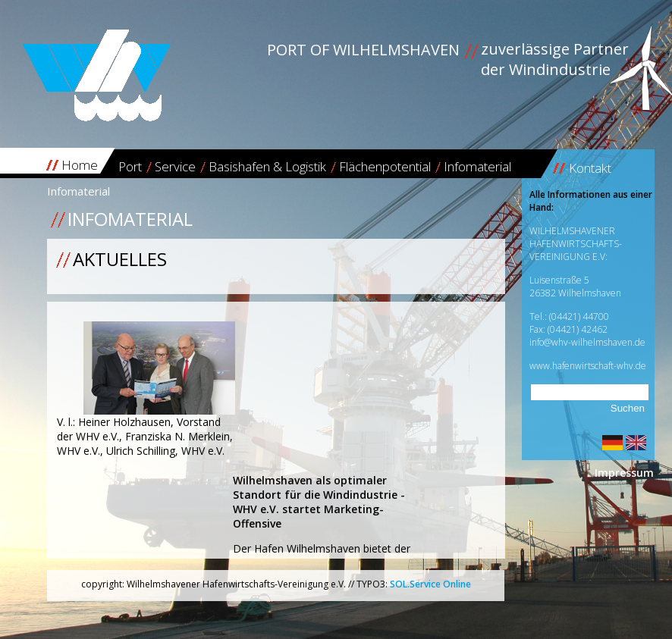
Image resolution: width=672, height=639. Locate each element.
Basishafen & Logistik (267, 166)
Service (175, 166)
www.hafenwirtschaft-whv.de (588, 366)
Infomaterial (477, 166)
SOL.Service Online (430, 584)
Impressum (624, 473)
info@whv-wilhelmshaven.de (587, 342)
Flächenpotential (385, 166)
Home (80, 165)
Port (130, 166)
